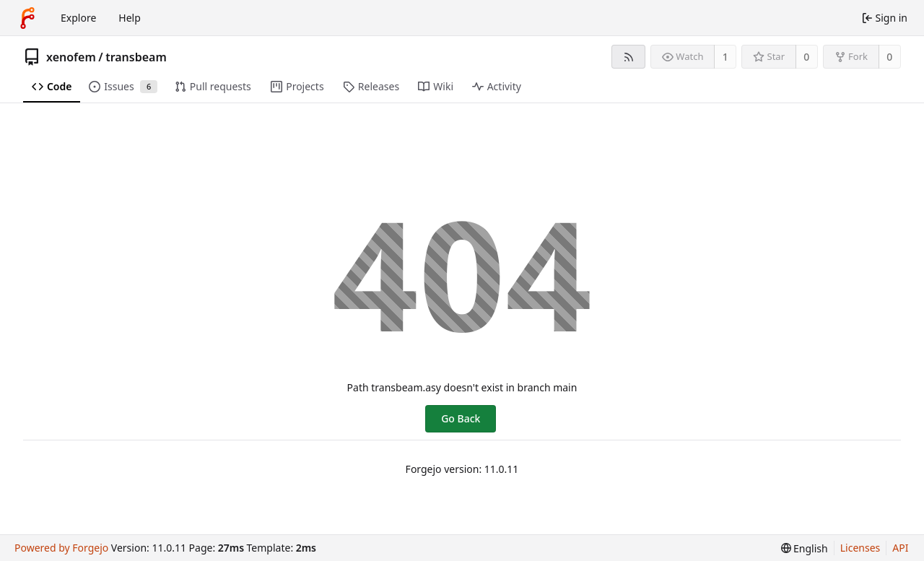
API (900, 548)
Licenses (860, 548)
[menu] (805, 548)
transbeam (136, 57)
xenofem (71, 57)
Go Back (461, 418)
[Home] (27, 18)
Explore (78, 18)
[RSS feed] (628, 57)
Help (130, 18)
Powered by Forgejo (61, 548)
